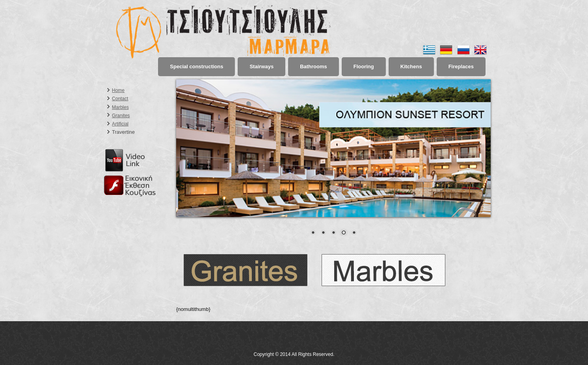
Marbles (120, 107)
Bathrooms (314, 66)
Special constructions (196, 66)
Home (118, 90)
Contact (120, 99)
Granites (121, 116)
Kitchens (411, 66)
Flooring (364, 66)
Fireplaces (461, 66)
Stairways (261, 66)
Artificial (120, 124)
